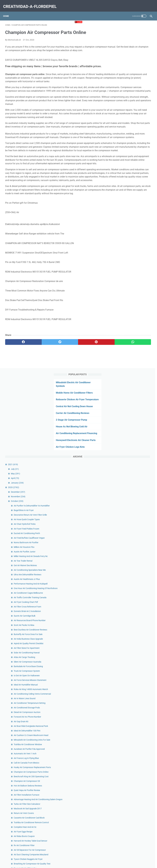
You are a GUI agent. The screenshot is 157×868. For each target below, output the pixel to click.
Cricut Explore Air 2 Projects (134, 726)
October (125, 169)
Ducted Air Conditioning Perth (135, 207)
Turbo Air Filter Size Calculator (135, 541)
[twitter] (42, 386)
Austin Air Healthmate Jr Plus (135, 263)
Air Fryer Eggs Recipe (131, 575)
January (126, 150)
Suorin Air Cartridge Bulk (133, 309)
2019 (122, 781)
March (125, 767)
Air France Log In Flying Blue (135, 483)
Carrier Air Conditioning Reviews (132, 74)
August (125, 744)
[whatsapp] (91, 386)
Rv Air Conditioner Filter (132, 592)
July (123, 137)
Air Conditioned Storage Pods (135, 419)
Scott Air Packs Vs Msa (132, 321)
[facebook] (17, 386)
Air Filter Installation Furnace (135, 529)
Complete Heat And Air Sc (133, 570)
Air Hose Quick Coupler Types (135, 193)
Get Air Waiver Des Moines (134, 246)
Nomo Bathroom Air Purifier (134, 220)
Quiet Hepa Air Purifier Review (135, 524)
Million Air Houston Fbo (132, 224)
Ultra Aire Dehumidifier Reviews (136, 258)
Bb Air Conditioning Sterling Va (136, 721)
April (123, 146)
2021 (121, 132)
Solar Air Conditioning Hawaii (135, 352)
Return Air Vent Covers (132, 550)
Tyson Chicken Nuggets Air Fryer (136, 612)
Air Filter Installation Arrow (134, 735)
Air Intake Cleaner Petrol (133, 646)
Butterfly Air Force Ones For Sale (136, 333)
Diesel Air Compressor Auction (135, 424)
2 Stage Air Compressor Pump (131, 80)
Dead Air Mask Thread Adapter (136, 629)
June (124, 753)
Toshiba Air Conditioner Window (136, 466)
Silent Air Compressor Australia (136, 361)
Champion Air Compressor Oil (135, 515)
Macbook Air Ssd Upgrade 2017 (136, 546)
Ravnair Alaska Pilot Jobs (133, 624)
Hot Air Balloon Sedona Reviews (136, 520)
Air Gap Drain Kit (129, 433)
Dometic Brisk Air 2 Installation (136, 304)
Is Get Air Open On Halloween (135, 375)
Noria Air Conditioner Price (134, 712)
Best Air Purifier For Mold (133, 692)
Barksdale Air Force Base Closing (137, 366)
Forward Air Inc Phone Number (136, 429)
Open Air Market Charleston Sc (136, 687)
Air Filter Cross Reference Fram (136, 300)
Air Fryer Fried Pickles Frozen (135, 203)
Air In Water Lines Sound (133, 407)
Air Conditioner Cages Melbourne (137, 283)
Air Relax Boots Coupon (133, 580)
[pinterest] (66, 386)
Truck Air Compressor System (135, 370)
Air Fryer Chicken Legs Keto (130, 114)
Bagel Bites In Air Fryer (132, 181)
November (126, 164)
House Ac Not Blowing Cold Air (131, 87)
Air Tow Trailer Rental (131, 241)
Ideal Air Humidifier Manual (134, 387)
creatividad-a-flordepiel (32, 3)
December (126, 160)
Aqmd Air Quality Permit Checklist (137, 343)
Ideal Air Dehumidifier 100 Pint (135, 446)
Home (8, 11)
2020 (122, 155)
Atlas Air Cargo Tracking (133, 356)
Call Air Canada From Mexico (135, 487)
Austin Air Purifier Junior (133, 229)
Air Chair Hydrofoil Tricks (133, 198)
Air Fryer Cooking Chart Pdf (134, 295)
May (124, 141)
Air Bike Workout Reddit (132, 717)
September (127, 740)
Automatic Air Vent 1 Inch (133, 478)
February (126, 772)
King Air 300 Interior (131, 663)
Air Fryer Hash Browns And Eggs (136, 675)
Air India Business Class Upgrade (137, 338)
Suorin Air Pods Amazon (133, 731)
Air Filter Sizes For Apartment (135, 347)
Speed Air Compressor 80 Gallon (136, 650)
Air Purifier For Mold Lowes (134, 634)
